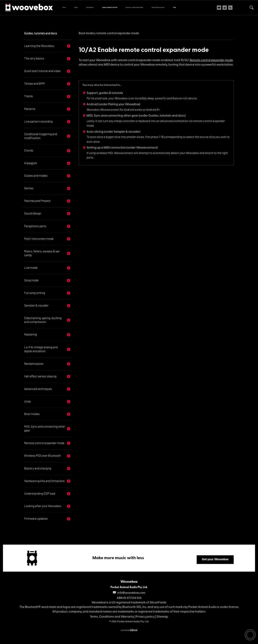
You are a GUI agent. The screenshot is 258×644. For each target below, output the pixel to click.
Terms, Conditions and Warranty (112, 617)
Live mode (31, 268)
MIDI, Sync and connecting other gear (45, 429)
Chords (29, 151)
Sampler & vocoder (36, 306)
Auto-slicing (95, 132)
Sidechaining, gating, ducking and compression (43, 320)
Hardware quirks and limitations (44, 481)
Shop (174, 8)
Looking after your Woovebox (43, 506)
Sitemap (162, 617)
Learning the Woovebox (39, 46)
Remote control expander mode (44, 443)
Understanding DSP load (40, 494)
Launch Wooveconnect (158, 8)
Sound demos (90, 8)
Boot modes (32, 414)
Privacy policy (145, 617)
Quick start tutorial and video (42, 71)
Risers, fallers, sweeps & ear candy (42, 253)
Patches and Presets (37, 201)
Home (64, 8)
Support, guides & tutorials (110, 8)
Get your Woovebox (215, 559)
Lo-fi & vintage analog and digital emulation (41, 349)
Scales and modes (36, 176)
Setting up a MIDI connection (106, 148)
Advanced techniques (38, 389)
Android (92, 104)
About (76, 8)
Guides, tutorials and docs (41, 33)
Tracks (28, 96)
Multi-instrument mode (39, 239)
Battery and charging (38, 468)
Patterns (30, 109)
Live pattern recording (38, 122)
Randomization (34, 364)
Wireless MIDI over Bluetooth (42, 456)
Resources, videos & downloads (134, 8)
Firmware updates (36, 519)
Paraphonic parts (35, 226)
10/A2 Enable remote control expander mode (144, 50)
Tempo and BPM (34, 84)
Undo (27, 402)
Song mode (31, 280)
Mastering (30, 335)
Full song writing (35, 293)
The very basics (34, 59)
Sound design (33, 213)
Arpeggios (31, 163)
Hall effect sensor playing (40, 376)
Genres (29, 188)
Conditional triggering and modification (41, 136)
